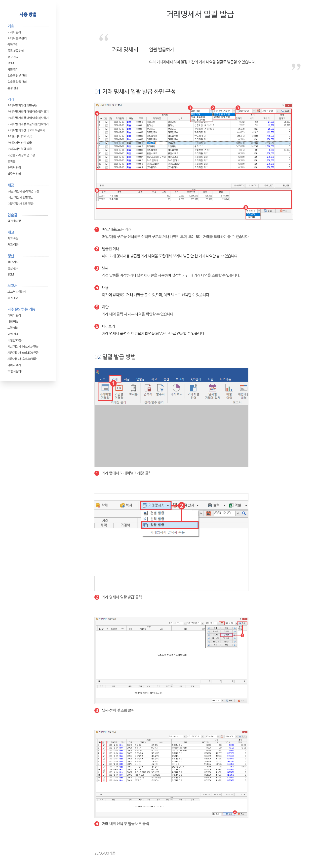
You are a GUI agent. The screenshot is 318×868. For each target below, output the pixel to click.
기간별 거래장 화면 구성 (21, 155)
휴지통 (11, 161)
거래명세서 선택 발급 (20, 143)
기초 (11, 26)
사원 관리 (13, 70)
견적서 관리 (14, 168)
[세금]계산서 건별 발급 (20, 197)
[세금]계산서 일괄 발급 (20, 204)
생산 (11, 256)
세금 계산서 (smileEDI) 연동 (23, 353)
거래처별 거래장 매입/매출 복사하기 (28, 118)
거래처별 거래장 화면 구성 (22, 106)
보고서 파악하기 (17, 292)
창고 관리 (13, 57)
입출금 (12, 215)
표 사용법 (13, 298)
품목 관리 (13, 45)
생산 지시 (13, 262)
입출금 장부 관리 (17, 76)
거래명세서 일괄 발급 (20, 149)
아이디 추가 (14, 365)
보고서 (12, 286)
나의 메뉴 (13, 322)
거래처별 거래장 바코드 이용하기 (26, 130)
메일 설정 (13, 334)
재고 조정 (13, 238)
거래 (11, 99)
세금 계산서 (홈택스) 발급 (22, 359)
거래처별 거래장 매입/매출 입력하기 (28, 112)
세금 (11, 185)
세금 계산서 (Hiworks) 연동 (23, 347)
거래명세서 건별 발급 (20, 137)
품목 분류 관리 (16, 51)
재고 (11, 232)
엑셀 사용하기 (15, 371)
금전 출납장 (14, 221)
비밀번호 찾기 (15, 340)
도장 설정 (13, 328)
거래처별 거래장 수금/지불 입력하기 (28, 124)
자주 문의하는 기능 (21, 309)
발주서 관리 (14, 174)
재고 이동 (13, 245)
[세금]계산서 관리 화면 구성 (23, 191)
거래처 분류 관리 (17, 39)
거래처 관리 (14, 32)
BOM (11, 63)
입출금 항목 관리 (17, 82)
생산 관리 (13, 268)
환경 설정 (13, 88)
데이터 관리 (14, 316)
